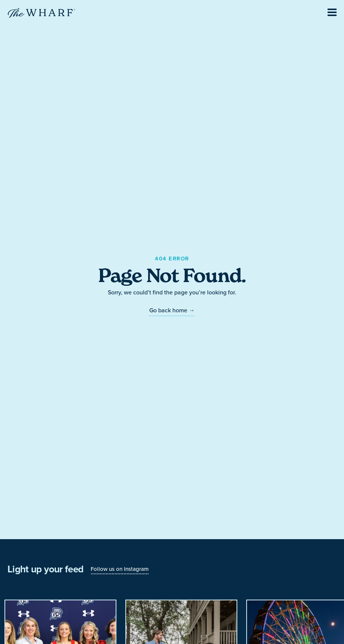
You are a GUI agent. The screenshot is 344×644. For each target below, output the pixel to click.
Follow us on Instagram (120, 569)
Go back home (172, 310)
